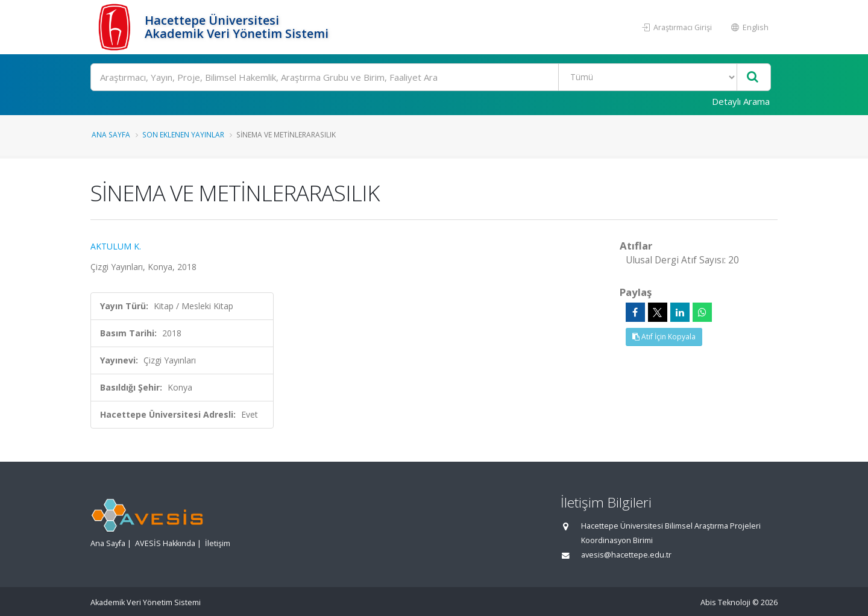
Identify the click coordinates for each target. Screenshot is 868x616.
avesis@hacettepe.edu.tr (626, 555)
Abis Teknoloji (725, 602)
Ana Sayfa (111, 134)
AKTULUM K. (116, 246)
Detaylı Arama (741, 101)
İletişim (218, 543)
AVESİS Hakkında (165, 543)
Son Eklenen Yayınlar (183, 134)
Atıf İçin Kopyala (664, 337)
